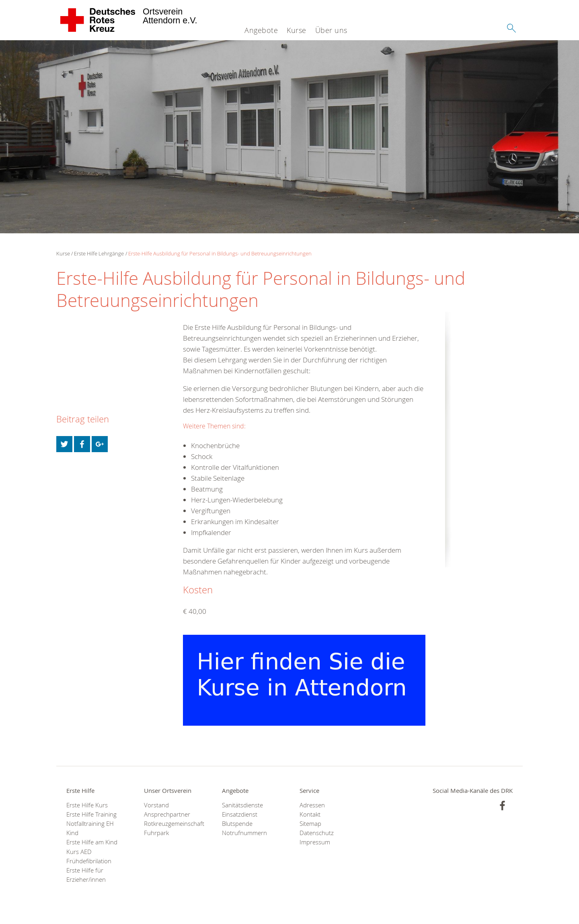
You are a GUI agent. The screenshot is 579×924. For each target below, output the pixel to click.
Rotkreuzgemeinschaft (173, 824)
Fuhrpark (156, 833)
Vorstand (156, 805)
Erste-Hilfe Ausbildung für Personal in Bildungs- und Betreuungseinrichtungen (220, 253)
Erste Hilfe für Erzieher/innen (86, 875)
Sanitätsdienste (242, 805)
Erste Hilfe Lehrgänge (99, 253)
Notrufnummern (244, 833)
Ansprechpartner (167, 814)
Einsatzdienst (240, 814)
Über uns (331, 30)
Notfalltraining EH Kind (90, 828)
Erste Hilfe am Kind (92, 842)
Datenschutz (317, 833)
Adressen (312, 805)
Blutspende (237, 824)
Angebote (261, 30)
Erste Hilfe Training (91, 814)
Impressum (315, 842)
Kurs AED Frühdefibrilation (89, 856)
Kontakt (310, 814)
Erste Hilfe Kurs (87, 805)
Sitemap (310, 824)
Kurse (297, 30)
